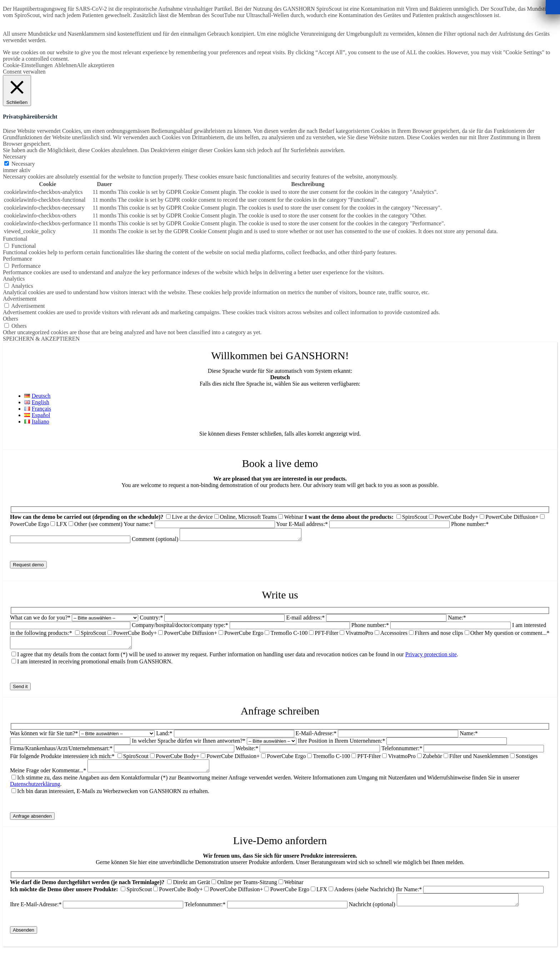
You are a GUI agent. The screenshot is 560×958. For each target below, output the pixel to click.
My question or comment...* (517, 635)
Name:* (457, 620)
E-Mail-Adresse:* (316, 738)
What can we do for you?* (40, 620)
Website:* (247, 753)
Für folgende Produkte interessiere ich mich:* (62, 760)
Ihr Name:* (470, 896)
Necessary (23, 164)
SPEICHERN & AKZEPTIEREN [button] (41, 339)
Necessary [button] (15, 157)
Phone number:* (370, 627)
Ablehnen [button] (66, 65)
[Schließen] (553, 7)
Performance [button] (17, 259)
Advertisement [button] (20, 299)
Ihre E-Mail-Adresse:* (97, 913)
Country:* (151, 620)
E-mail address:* (305, 620)
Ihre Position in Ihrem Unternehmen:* (341, 745)
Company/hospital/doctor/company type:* (180, 627)
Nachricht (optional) (441, 913)
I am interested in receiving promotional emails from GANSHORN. (95, 666)
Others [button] (11, 319)
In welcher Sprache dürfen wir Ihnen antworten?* (189, 745)
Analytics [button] (14, 279)
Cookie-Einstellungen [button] (28, 65)
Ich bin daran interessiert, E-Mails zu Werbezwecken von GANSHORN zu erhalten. (113, 798)
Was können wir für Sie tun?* (44, 738)
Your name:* (200, 524)
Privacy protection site (431, 659)
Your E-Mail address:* (364, 524)
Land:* (164, 738)
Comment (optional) (224, 541)
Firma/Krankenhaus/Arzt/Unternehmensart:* (61, 753)
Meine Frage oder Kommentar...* (48, 777)
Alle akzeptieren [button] (96, 65)
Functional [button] (15, 239)
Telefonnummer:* (402, 753)
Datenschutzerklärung (35, 790)
